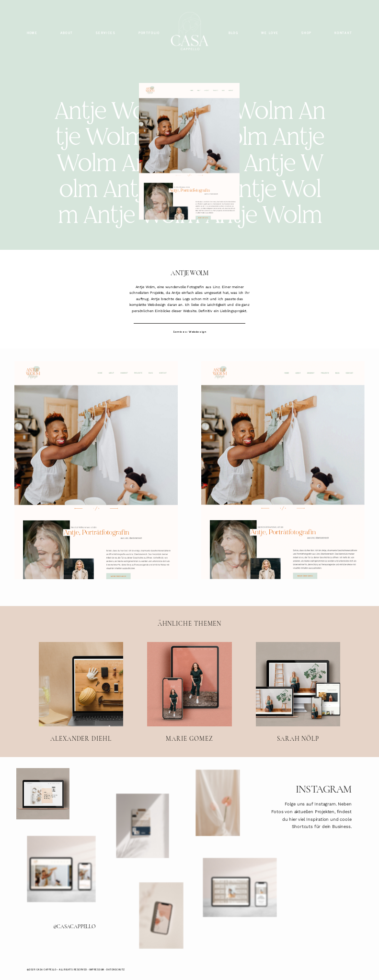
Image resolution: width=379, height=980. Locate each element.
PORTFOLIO (149, 33)
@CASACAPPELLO (75, 927)
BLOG (233, 33)
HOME (32, 33)
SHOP (306, 33)
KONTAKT (344, 33)
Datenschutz (115, 969)
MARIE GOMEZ (189, 692)
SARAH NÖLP (298, 692)
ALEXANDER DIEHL (81, 692)
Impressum (97, 969)
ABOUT (67, 33)
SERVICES (106, 33)
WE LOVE (270, 33)
